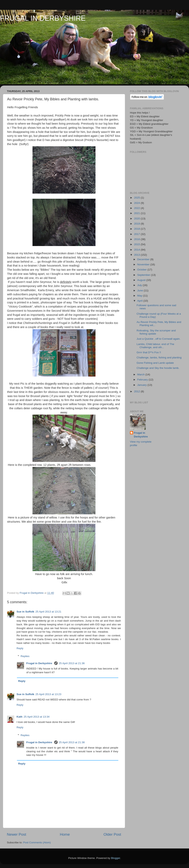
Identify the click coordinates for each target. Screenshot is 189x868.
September (144, 275)
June (140, 290)
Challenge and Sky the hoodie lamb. (158, 368)
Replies (25, 656)
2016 (137, 239)
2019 (137, 224)
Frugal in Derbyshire (40, 663)
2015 (137, 244)
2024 (137, 203)
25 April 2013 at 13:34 (37, 717)
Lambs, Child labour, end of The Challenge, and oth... (155, 346)
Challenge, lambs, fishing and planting (159, 358)
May (140, 296)
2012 (137, 391)
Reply (20, 648)
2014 (137, 250)
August (142, 280)
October (142, 270)
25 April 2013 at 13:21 (48, 612)
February (143, 380)
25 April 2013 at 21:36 (72, 663)
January (142, 385)
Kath (19, 717)
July (140, 285)
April (140, 301)
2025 (137, 198)
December (144, 259)
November (144, 264)
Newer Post (17, 834)
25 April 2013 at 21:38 (72, 742)
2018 (137, 229)
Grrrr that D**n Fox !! (149, 352)
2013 (137, 255)
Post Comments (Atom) (37, 842)
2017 (137, 234)
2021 (137, 213)
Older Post (112, 834)
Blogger (116, 858)
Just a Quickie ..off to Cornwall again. (159, 339)
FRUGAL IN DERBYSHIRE (43, 18)
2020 (137, 219)
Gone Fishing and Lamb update (155, 363)
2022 (137, 208)
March (141, 374)
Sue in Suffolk (25, 612)
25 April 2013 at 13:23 (48, 694)
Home (65, 834)
